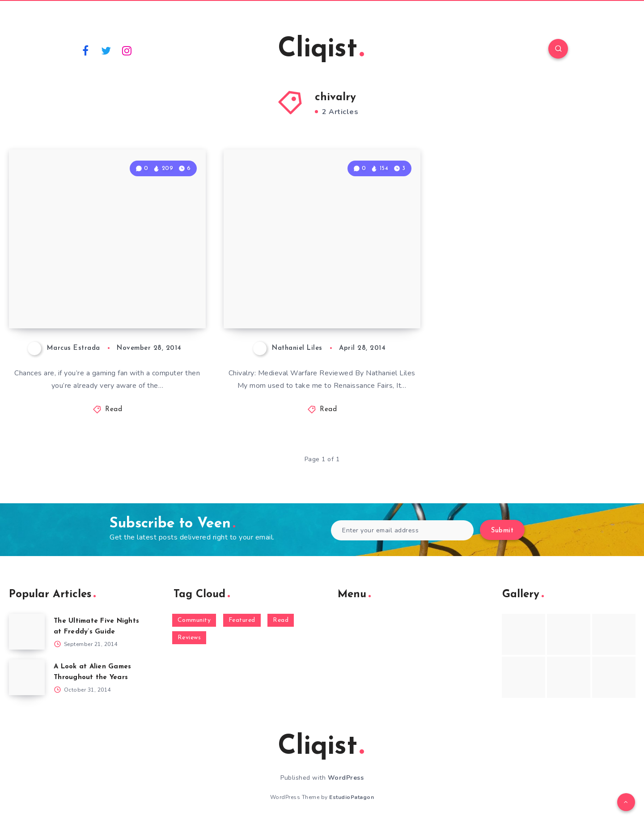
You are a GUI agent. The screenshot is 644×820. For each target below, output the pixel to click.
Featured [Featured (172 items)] (242, 620)
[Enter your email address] (402, 530)
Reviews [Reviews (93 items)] (189, 638)
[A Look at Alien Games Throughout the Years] (27, 677)
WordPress (346, 778)
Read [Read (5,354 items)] (281, 620)
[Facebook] (85, 50)
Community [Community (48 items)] (194, 620)
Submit (502, 531)
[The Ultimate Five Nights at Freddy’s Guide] (27, 632)
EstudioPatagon (352, 797)
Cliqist (321, 50)
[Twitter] (106, 50)
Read (114, 410)
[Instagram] (127, 50)
